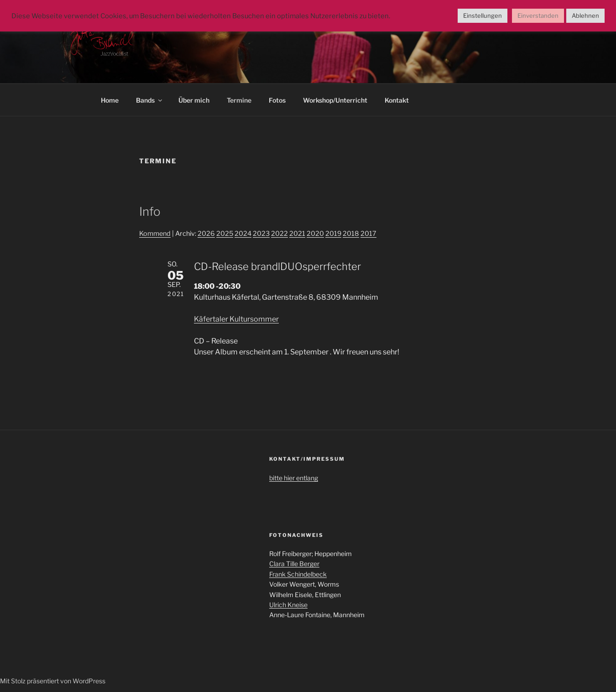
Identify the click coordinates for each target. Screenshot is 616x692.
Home (110, 100)
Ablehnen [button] (585, 16)
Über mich (194, 100)
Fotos (277, 100)
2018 (351, 234)
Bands (150, 100)
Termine (239, 100)
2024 (243, 234)
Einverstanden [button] (538, 16)
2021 (297, 234)
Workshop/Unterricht (335, 100)
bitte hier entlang (294, 478)
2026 (206, 234)
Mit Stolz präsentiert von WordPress (53, 681)
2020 (315, 234)
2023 (261, 234)
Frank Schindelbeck (298, 574)
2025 (225, 234)
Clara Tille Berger (294, 564)
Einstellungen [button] (483, 16)
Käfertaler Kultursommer (236, 319)
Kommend (155, 234)
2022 (279, 234)
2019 (333, 234)
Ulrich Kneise (288, 605)
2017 (368, 234)
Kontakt (397, 100)
